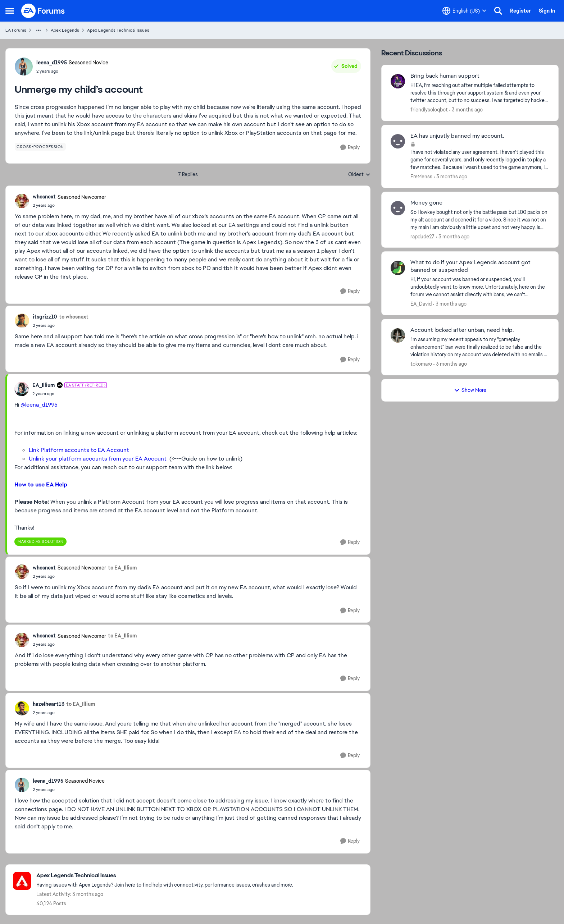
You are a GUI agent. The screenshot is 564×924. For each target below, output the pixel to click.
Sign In (547, 11)
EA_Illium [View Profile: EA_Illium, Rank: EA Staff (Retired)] (44, 385)
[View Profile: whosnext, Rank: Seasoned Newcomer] (22, 201)
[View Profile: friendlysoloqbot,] (398, 81)
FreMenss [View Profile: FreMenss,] (421, 177)
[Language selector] (464, 11)
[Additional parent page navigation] (38, 30)
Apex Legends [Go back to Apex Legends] (65, 30)
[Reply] (350, 148)
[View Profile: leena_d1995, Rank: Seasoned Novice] (24, 67)
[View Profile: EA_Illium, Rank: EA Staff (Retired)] (22, 389)
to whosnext (74, 317)
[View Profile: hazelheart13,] (22, 708)
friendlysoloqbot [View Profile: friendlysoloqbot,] (429, 110)
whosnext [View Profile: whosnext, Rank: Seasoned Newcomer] (44, 197)
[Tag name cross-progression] (40, 147)
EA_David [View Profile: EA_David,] (421, 304)
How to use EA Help (41, 484)
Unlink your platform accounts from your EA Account (98, 459)
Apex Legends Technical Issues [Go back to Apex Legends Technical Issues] (118, 30)
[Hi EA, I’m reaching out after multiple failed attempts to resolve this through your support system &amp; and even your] (480, 93)
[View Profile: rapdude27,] (398, 208)
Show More (470, 390)
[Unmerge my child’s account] (69, 205)
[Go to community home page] (43, 11)
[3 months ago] (466, 110)
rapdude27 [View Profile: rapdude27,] (422, 236)
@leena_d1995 (39, 405)
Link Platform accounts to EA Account (79, 450)
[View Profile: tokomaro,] (398, 335)
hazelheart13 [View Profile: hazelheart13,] (49, 704)
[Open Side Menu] (10, 11)
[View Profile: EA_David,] (398, 268)
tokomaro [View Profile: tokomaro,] (421, 364)
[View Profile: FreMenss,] (398, 141)
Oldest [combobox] (359, 175)
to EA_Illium (122, 568)
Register (520, 11)
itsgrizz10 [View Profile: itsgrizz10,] (45, 317)
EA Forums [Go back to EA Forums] (16, 30)
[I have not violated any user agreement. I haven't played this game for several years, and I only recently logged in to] (480, 160)
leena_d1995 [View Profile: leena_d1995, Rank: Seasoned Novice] (52, 63)
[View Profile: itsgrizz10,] (22, 321)
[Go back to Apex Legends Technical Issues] (165, 876)
